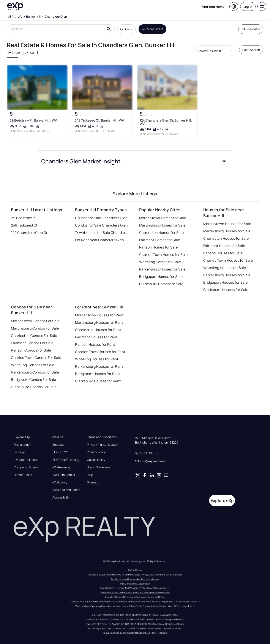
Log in (248, 7)
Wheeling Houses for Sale (225, 263)
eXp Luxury (60, 477)
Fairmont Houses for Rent (96, 332)
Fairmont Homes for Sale (160, 235)
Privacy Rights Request (103, 439)
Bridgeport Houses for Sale (225, 277)
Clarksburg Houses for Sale (226, 284)
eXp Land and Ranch (66, 485)
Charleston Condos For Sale (34, 330)
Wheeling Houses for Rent (97, 354)
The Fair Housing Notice (185, 596)
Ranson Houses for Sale (223, 248)
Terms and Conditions (102, 432)
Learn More (186, 601)
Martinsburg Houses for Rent (99, 317)
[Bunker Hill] (33, 17)
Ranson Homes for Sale (158, 242)
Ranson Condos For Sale (31, 345)
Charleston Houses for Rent (98, 325)
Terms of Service (167, 569)
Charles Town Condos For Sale (36, 352)
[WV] (20, 17)
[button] (135, 172)
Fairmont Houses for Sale (224, 241)
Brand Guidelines (99, 462)
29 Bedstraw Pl (23, 213)
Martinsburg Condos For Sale (35, 323)
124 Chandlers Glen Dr (29, 227)
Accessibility (61, 492)
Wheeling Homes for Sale (160, 257)
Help (90, 470)
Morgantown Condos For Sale (35, 316)
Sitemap (93, 477)
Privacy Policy (96, 447)
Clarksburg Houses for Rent (98, 376)
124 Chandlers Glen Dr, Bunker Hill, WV (166, 129)
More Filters (152, 29)
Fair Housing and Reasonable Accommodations (135, 574)
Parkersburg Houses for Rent (99, 361)
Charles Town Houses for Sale (228, 255)
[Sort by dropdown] (215, 51)
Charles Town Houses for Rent (100, 347)
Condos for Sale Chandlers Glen (101, 220)
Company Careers (26, 462)
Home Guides (23, 470)
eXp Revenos (61, 462)
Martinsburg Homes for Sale (162, 220)
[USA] (11, 17)
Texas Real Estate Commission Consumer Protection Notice (135, 592)
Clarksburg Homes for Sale (161, 279)
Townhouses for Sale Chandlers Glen (102, 227)
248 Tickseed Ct (24, 220)
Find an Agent (23, 439)
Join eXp (19, 447)
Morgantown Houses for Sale (227, 219)
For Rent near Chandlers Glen (99, 235)
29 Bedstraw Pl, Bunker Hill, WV (33, 127)
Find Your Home (213, 7)
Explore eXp (22, 432)
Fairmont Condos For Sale (32, 338)
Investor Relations (26, 455)
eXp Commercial (64, 470)
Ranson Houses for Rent (95, 339)
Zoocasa (58, 439)
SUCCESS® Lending (66, 455)
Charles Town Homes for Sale (163, 249)
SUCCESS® (60, 447)
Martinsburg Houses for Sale (227, 226)
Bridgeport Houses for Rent (98, 369)
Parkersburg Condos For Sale (35, 367)
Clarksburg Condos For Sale (34, 382)
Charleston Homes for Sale (161, 227)
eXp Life (58, 432)
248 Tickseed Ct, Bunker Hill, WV (99, 127)
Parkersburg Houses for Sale (227, 270)
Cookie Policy (96, 455)
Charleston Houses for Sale (226, 233)
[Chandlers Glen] (56, 17)
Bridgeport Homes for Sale (161, 271)
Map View (251, 29)
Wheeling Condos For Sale (33, 360)
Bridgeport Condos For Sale (33, 374)
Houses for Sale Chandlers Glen (101, 213)
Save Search (251, 50)
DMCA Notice (135, 565)
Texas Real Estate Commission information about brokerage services (135, 587)
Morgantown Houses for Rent (99, 310)
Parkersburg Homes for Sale (162, 264)
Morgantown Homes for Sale (163, 213)
